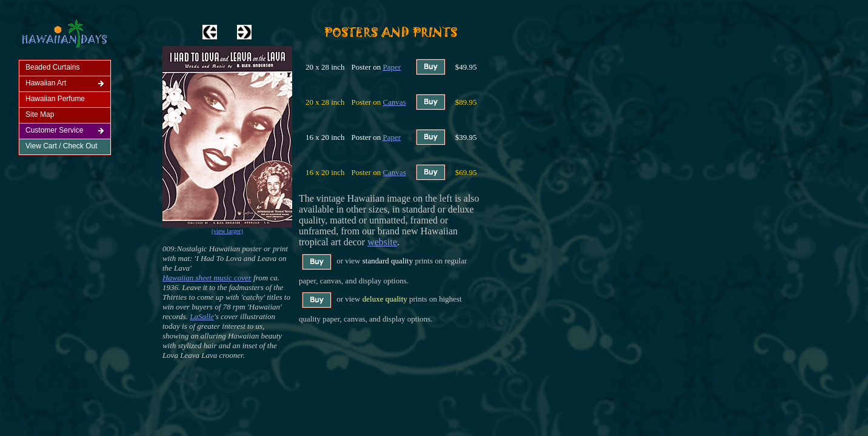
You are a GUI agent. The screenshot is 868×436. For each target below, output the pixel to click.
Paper (392, 67)
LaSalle (202, 316)
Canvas (395, 102)
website (382, 242)
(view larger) (227, 231)
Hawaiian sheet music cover (207, 278)
